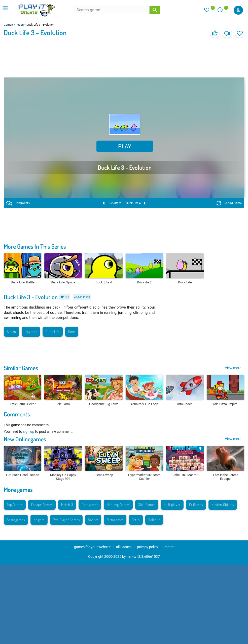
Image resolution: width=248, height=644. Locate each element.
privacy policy (148, 547)
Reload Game (229, 203)
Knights (39, 520)
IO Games (196, 505)
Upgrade (31, 332)
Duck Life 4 (136, 203)
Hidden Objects (223, 505)
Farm (72, 332)
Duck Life (52, 332)
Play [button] (125, 146)
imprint (169, 547)
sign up (29, 432)
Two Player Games (66, 520)
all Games (124, 547)
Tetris (136, 520)
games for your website (92, 547)
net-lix (131, 556)
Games (8, 25)
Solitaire (154, 520)
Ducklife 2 (112, 203)
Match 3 (67, 505)
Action (20, 25)
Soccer (93, 520)
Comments (18, 203)
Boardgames (16, 520)
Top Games (15, 505)
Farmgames (115, 520)
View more (233, 368)
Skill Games (147, 505)
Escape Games (42, 505)
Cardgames (90, 505)
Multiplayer (172, 505)
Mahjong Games (118, 505)
